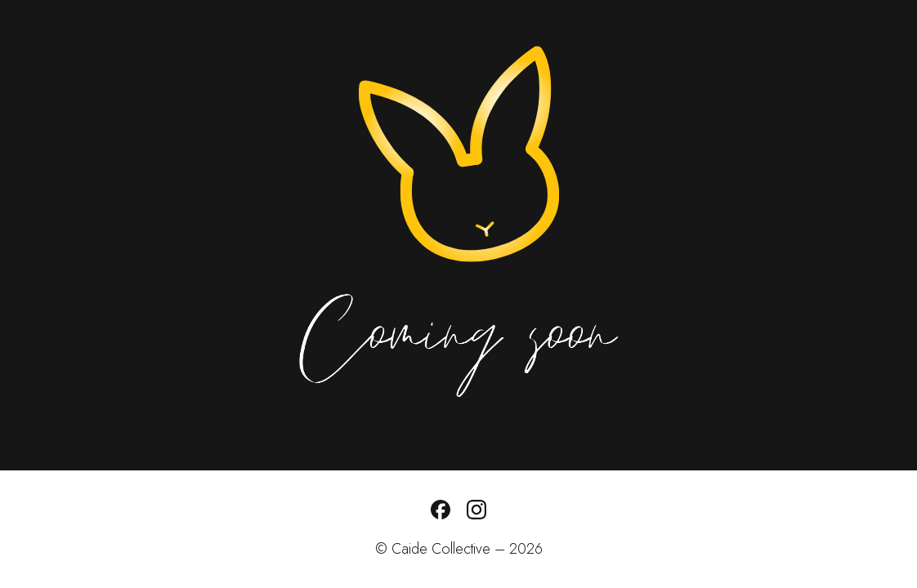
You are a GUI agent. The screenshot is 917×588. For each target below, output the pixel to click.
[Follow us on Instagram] (476, 514)
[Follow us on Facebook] (441, 514)
